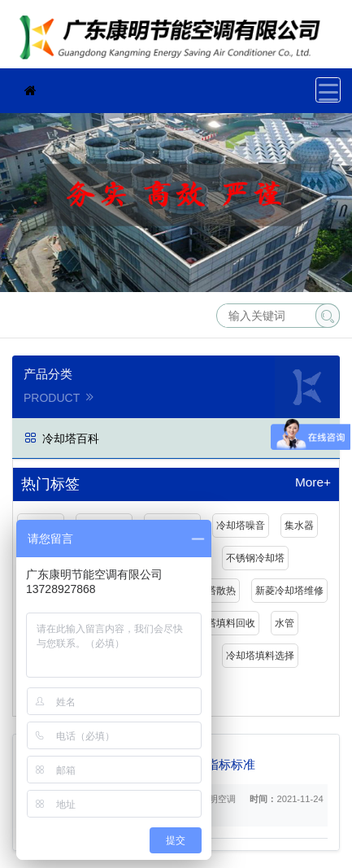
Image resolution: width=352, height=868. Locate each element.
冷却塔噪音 (241, 526)
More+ (313, 482)
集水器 (299, 526)
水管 (285, 623)
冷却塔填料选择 (260, 656)
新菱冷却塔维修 (289, 591)
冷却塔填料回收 (221, 623)
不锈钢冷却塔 (255, 558)
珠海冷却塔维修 (175, 39)
